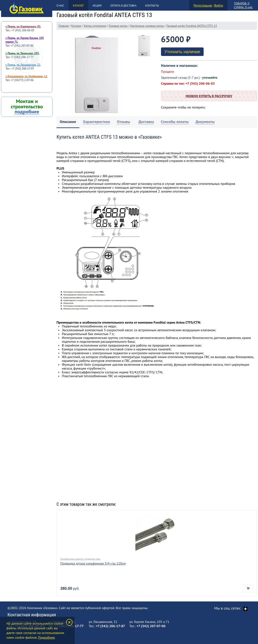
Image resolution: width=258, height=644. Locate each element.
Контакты (152, 6)
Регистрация (203, 5)
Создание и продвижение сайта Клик (129, 631)
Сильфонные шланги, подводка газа (80, 559)
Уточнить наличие (182, 52)
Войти (219, 5)
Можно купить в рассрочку (209, 96)
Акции (97, 6)
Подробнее (46, 637)
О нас (60, 6)
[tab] (68, 122)
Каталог (78, 6)
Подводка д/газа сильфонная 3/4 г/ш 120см (93, 563)
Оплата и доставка (123, 6)
